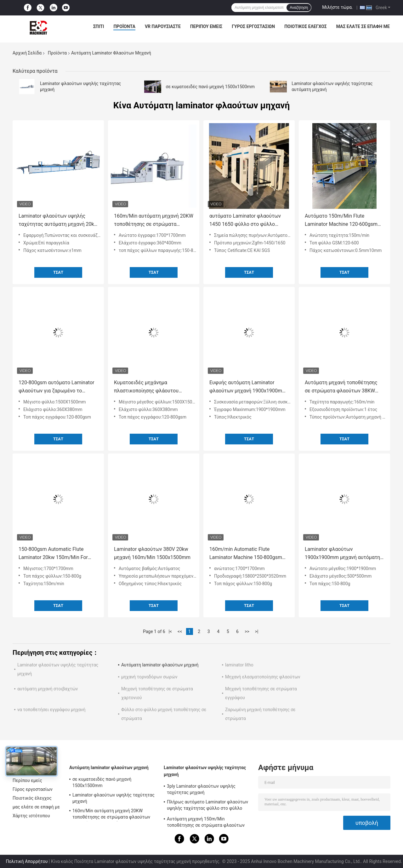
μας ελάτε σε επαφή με (363, 26)
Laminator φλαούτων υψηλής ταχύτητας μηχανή (114, 798)
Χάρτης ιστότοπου (31, 816)
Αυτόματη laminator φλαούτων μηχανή (160, 665)
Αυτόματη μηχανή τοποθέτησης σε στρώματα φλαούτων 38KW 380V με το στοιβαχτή (341, 387)
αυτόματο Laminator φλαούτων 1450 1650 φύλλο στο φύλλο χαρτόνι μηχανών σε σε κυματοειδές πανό (245, 221)
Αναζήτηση (299, 8)
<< (180, 631)
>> (247, 631)
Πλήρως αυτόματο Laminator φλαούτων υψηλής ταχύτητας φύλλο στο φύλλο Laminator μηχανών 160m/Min (207, 806)
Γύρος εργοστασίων (253, 26)
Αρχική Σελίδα (27, 53)
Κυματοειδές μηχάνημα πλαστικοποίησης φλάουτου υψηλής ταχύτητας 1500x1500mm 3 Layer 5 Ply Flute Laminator (153, 387)
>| (257, 631)
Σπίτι (99, 26)
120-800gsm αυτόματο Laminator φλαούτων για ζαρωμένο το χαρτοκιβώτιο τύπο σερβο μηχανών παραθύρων (56, 387)
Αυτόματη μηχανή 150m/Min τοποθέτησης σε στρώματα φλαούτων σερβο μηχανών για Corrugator (206, 823)
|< (170, 631)
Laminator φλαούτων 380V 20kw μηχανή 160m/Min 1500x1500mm (152, 553)
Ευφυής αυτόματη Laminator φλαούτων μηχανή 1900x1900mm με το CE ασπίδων (248, 387)
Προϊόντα (124, 26)
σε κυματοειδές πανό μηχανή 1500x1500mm (210, 87)
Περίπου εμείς (206, 26)
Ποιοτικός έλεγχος (306, 26)
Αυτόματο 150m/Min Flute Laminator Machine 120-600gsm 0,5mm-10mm (341, 221)
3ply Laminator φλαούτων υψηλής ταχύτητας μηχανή (201, 789)
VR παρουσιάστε (163, 26)
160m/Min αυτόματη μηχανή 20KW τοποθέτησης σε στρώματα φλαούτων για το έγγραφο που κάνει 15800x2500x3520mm (154, 221)
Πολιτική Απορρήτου (27, 861)
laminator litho (239, 665)
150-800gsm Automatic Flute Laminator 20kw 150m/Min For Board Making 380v (53, 554)
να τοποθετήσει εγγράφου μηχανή (51, 710)
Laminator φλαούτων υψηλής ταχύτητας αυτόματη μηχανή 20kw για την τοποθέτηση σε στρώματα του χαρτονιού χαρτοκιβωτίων (58, 221)
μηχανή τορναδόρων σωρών (149, 677)
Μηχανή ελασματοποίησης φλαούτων (263, 677)
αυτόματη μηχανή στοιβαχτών (48, 689)
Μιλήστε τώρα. (337, 7)
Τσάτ (58, 272)
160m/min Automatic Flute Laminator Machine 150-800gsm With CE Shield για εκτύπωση (246, 554)
